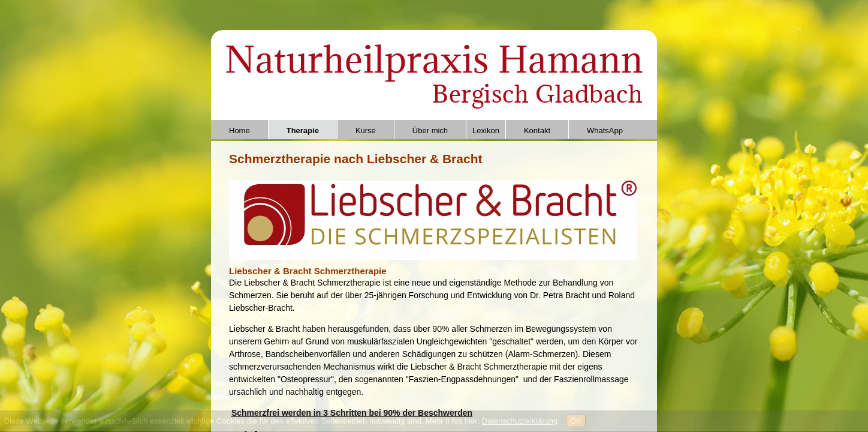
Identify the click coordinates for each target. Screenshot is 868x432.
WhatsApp (605, 130)
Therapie (303, 130)
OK (576, 421)
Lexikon (486, 130)
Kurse (366, 130)
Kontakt (537, 130)
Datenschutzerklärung (520, 421)
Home (239, 130)
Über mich (430, 130)
